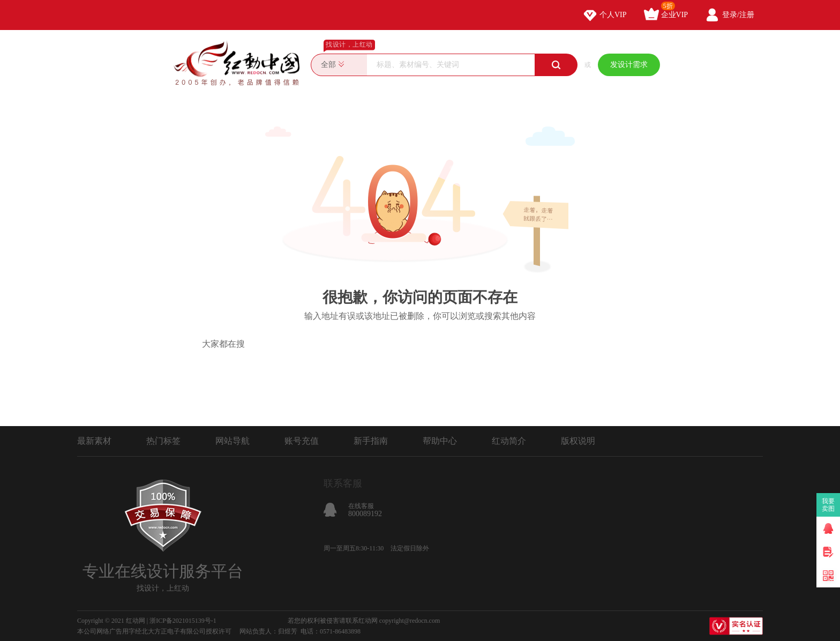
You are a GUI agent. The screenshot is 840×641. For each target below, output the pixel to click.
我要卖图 (828, 505)
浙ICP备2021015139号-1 (183, 621)
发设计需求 (629, 65)
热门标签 (163, 441)
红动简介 (509, 441)
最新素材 (94, 441)
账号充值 (302, 441)
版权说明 (578, 441)
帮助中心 (440, 441)
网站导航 (232, 441)
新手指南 (371, 441)
